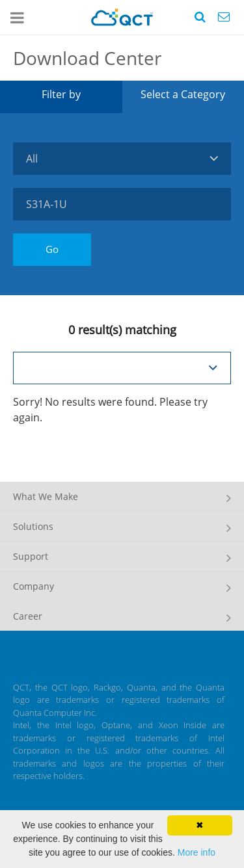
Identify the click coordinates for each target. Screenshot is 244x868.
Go (52, 249)
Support (31, 556)
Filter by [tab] (61, 94)
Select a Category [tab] (183, 94)
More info (197, 852)
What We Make (46, 496)
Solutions (33, 526)
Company (34, 586)
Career (28, 616)
